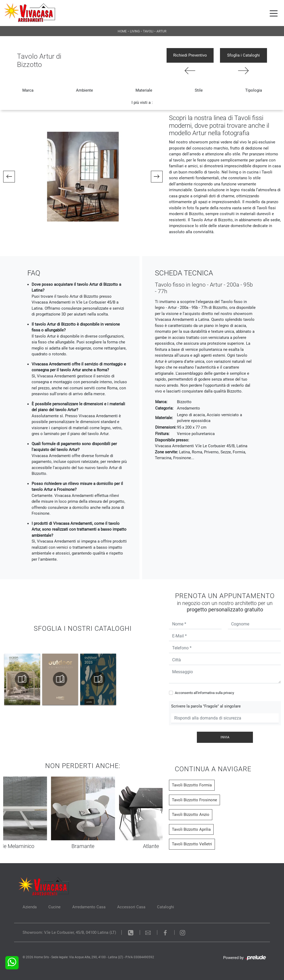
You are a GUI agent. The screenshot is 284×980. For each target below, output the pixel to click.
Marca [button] (28, 90)
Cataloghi (166, 907)
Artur (161, 31)
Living (135, 31)
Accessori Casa (131, 907)
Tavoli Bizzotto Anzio (191, 815)
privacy (229, 693)
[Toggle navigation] (274, 13)
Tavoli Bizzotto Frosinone (194, 800)
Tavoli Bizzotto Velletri (192, 844)
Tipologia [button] (254, 90)
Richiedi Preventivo (190, 55)
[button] (9, 177)
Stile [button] (199, 90)
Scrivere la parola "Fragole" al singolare (206, 706)
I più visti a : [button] (142, 103)
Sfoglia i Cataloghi (243, 55)
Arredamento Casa (89, 907)
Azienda (30, 907)
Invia (225, 737)
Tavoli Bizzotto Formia (192, 785)
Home (122, 31)
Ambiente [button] (84, 90)
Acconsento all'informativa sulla (204, 693)
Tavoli (148, 31)
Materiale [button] (144, 90)
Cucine (54, 907)
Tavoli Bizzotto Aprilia (191, 829)
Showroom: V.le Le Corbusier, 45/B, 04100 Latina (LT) (69, 932)
